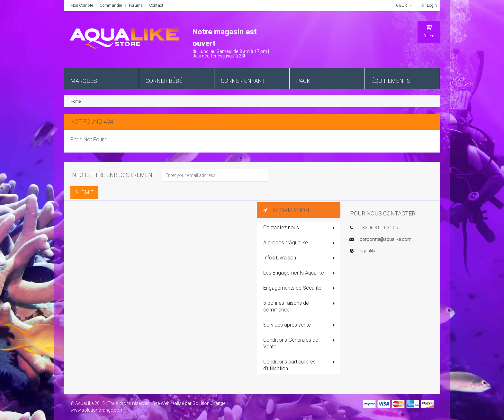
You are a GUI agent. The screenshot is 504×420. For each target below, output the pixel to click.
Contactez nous (299, 228)
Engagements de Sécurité (299, 288)
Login (428, 5)
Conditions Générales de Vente (299, 343)
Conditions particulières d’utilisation (299, 365)
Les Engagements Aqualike (299, 273)
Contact (156, 5)
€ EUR (405, 5)
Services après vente (299, 325)
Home (76, 101)
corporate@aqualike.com (386, 239)
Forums (136, 5)
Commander (111, 5)
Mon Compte (82, 5)
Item (429, 31)
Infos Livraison (299, 258)
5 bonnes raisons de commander (299, 306)
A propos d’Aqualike (299, 243)
